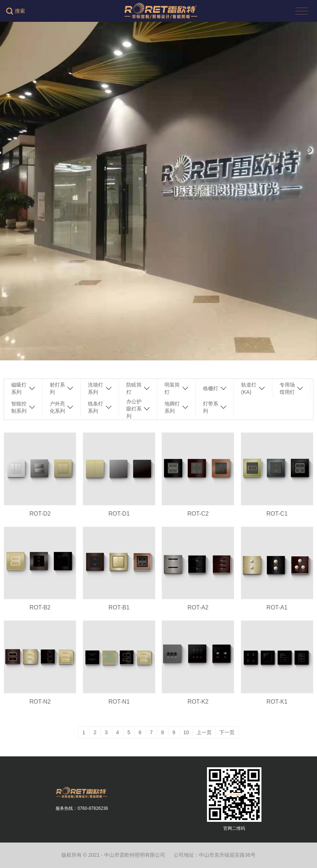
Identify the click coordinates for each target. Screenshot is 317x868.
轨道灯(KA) (249, 388)
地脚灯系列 (172, 407)
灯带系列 (211, 407)
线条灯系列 (95, 407)
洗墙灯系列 (95, 388)
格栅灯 (211, 388)
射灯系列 (57, 388)
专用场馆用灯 (287, 388)
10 (186, 732)
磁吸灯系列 (19, 388)
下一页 (227, 732)
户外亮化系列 (57, 407)
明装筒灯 (172, 388)
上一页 (204, 732)
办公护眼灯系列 (134, 409)
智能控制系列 (19, 407)
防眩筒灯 (134, 388)
